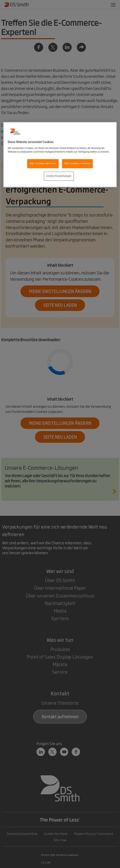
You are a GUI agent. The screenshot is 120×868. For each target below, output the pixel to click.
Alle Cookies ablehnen (43, 164)
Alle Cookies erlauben (77, 164)
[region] (60, 155)
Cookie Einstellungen (59, 176)
